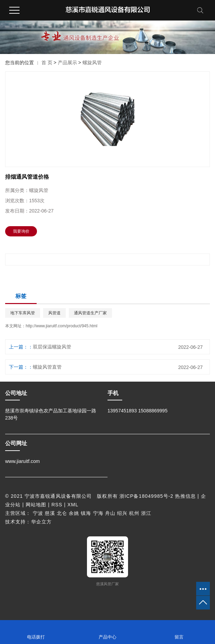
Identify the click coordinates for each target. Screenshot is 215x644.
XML (73, 505)
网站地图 (36, 505)
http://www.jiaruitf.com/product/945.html (61, 326)
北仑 (62, 513)
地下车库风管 (23, 313)
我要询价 (21, 231)
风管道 (54, 313)
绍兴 (122, 513)
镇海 (86, 513)
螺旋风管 (92, 63)
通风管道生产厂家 (90, 313)
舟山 (110, 513)
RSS (57, 505)
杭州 (134, 513)
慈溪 (50, 513)
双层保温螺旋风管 (52, 347)
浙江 (146, 513)
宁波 (38, 513)
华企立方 (41, 522)
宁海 (98, 513)
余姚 (74, 513)
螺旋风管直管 (47, 367)
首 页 (47, 63)
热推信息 (185, 496)
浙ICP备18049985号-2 (147, 496)
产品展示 (67, 63)
